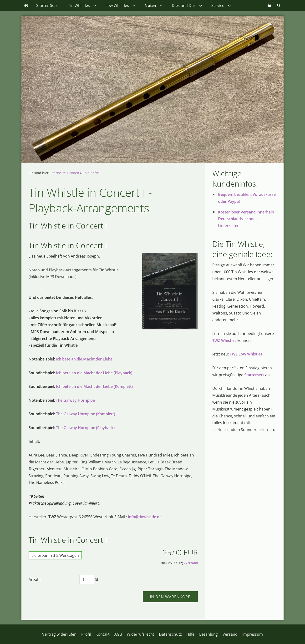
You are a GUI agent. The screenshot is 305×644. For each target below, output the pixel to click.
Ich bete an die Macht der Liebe (84, 359)
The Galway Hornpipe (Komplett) (86, 414)
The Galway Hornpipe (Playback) (85, 428)
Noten (74, 173)
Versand (192, 563)
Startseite (58, 173)
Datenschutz (170, 634)
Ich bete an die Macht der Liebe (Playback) (94, 373)
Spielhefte (91, 173)
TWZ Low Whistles (246, 354)
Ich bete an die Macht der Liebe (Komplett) (94, 386)
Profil (86, 634)
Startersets (254, 375)
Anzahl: (35, 579)
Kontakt (103, 634)
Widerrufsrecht (140, 634)
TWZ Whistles (224, 340)
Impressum (253, 634)
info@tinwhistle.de (145, 517)
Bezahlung (208, 634)
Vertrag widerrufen (59, 634)
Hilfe (190, 634)
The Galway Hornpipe (75, 400)
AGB (118, 634)
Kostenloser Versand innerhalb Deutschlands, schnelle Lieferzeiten (246, 219)
